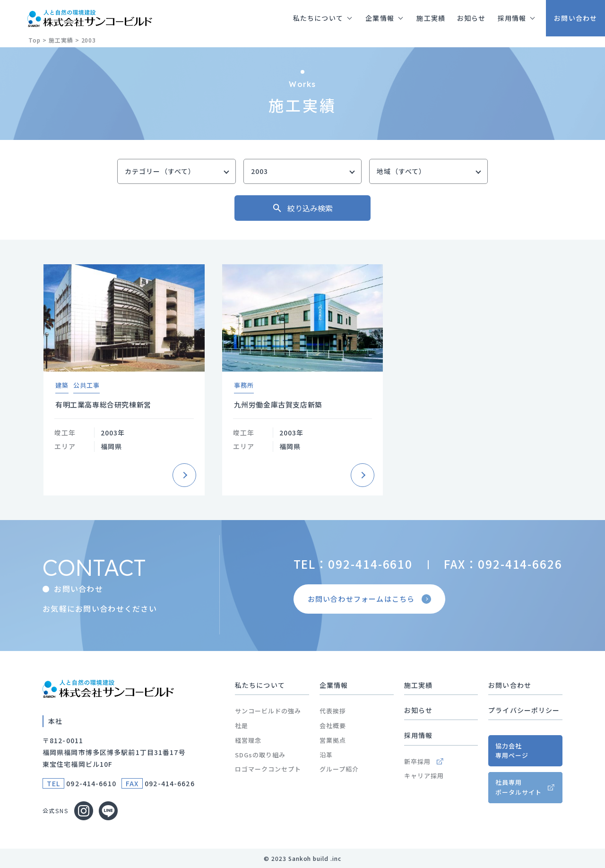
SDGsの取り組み (260, 755)
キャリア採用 (424, 776)
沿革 (326, 755)
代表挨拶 (333, 711)
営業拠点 (333, 740)
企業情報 (334, 685)
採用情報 (418, 735)
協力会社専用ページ (512, 751)
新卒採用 (424, 761)
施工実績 (418, 685)
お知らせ (418, 710)
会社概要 (333, 725)
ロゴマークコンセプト (268, 769)
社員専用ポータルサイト (519, 787)
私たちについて (260, 685)
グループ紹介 (339, 769)
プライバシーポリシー (524, 710)
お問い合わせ (510, 685)
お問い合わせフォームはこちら (371, 599)
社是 (242, 725)
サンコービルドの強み (268, 711)
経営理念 (248, 740)
